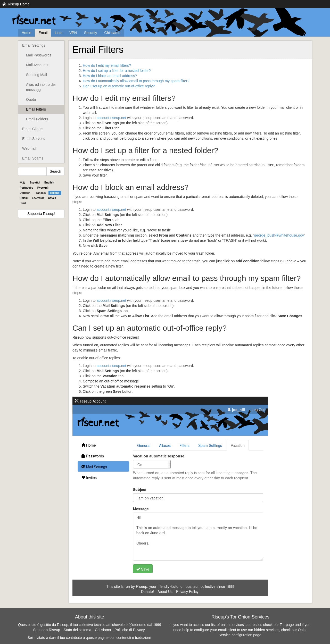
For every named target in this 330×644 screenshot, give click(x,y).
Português (26, 188)
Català (52, 198)
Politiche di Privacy (130, 630)
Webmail (29, 148)
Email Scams (33, 158)
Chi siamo (112, 33)
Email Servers (33, 139)
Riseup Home (19, 4)
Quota (31, 99)
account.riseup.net (111, 118)
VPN (73, 33)
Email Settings (34, 45)
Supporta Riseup (46, 630)
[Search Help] (32, 171)
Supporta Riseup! (41, 214)
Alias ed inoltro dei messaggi (41, 87)
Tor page (287, 625)
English (49, 182)
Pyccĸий (43, 188)
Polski (24, 198)
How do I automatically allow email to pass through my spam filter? (136, 81)
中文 (22, 182)
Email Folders (37, 119)
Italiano (55, 193)
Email (43, 33)
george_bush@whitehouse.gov (279, 235)
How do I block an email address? (110, 76)
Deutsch (25, 193)
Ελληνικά (38, 198)
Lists (58, 33)
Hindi (23, 203)
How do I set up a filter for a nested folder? (117, 71)
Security (91, 33)
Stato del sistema (77, 630)
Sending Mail (36, 75)
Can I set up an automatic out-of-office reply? (119, 86)
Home (26, 33)
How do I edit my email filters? (107, 65)
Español (35, 182)
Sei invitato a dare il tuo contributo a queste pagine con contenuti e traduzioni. (90, 638)
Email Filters (36, 109)
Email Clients (33, 129)
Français (40, 193)
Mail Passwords (39, 55)
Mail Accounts (37, 65)
